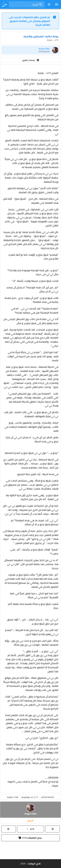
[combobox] (27, 4)
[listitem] (30, 50)
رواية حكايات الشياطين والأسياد (41, 36)
